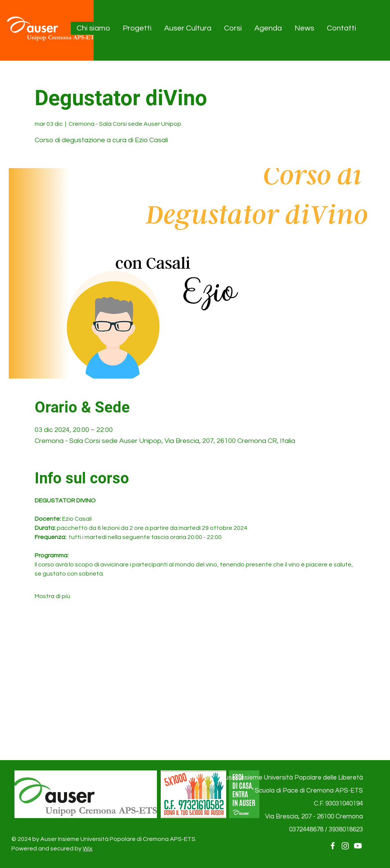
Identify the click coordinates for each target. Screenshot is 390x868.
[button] (94, 28)
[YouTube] (358, 846)
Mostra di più (52, 596)
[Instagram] (345, 846)
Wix (88, 849)
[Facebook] (333, 846)
